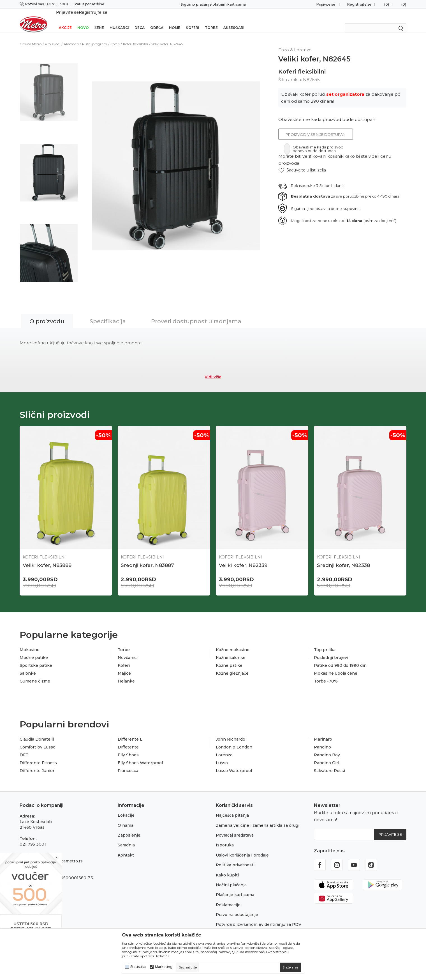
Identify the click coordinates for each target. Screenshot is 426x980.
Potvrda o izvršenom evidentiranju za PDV (259, 917)
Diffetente (128, 740)
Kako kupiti (227, 868)
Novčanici (128, 650)
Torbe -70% (326, 674)
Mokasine (30, 642)
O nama (126, 818)
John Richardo (231, 732)
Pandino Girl (327, 755)
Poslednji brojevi (331, 650)
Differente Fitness (38, 755)
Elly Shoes (128, 748)
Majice (124, 666)
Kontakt (126, 848)
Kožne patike (229, 658)
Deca (140, 20)
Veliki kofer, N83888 (47, 558)
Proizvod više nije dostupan (316, 127)
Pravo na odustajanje (237, 907)
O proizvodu (47, 314)
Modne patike (34, 650)
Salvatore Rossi (329, 763)
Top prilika (325, 642)
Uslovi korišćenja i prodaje (242, 848)
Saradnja (126, 838)
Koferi (193, 20)
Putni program (95, 37)
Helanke (126, 674)
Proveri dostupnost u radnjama (196, 314)
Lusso (222, 755)
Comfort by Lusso (38, 740)
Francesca (128, 763)
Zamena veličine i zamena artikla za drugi (258, 818)
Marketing (164, 967)
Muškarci (119, 20)
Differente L (130, 732)
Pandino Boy (327, 748)
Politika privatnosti (235, 858)
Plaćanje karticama (235, 887)
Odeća (157, 20)
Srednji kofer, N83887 (147, 558)
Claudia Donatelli (37, 732)
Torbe (211, 20)
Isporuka (225, 838)
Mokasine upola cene (336, 666)
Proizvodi (53, 37)
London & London (234, 740)
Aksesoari (234, 20)
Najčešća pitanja (232, 808)
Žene (99, 20)
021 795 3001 (33, 837)
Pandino (322, 740)
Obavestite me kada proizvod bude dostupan (327, 112)
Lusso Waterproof (234, 763)
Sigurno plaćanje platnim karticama (213, 4)
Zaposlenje (129, 828)
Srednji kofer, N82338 (343, 558)
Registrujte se (359, 4)
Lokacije (126, 808)
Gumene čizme (35, 674)
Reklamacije (228, 897)
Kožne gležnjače (232, 666)
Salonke (28, 666)
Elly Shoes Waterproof (140, 755)
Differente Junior (37, 763)
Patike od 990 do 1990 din (340, 658)
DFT (24, 748)
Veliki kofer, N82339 (243, 558)
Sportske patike (36, 658)
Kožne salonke (231, 650)
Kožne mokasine (233, 642)
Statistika (138, 967)
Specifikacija (108, 314)
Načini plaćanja (231, 878)
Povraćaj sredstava (235, 828)
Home (175, 20)
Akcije (65, 20)
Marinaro (323, 732)
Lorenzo (224, 748)
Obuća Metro (31, 37)
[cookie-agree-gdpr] (290, 967)
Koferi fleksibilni (136, 37)
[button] (302, 163)
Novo (83, 20)
